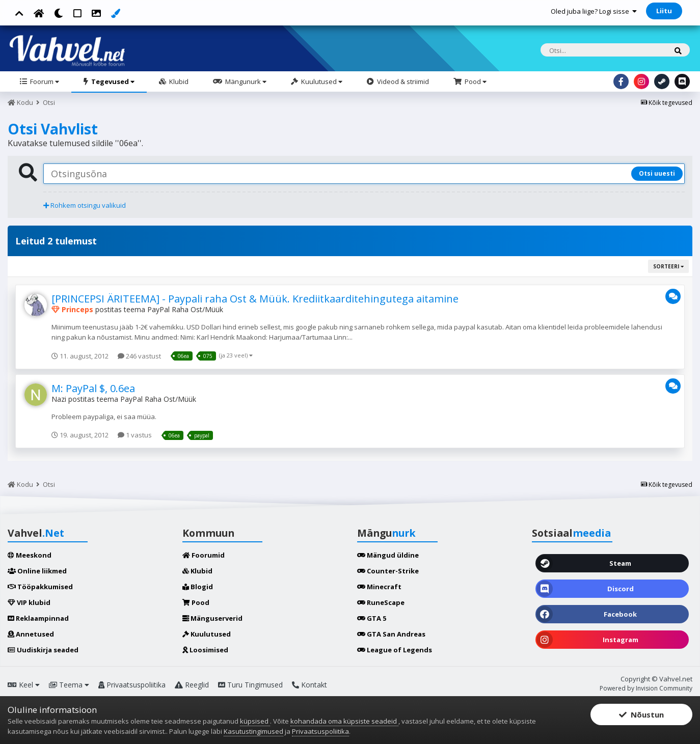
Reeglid (192, 685)
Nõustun (641, 714)
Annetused (31, 634)
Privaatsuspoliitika (132, 685)
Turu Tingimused (250, 685)
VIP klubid (29, 602)
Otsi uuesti (657, 173)
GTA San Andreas (391, 634)
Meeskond (30, 555)
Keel (24, 685)
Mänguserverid (212, 618)
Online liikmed (37, 571)
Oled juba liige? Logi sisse (594, 11)
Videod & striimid (402, 81)
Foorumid (204, 555)
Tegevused (112, 81)
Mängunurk (245, 81)
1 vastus (135, 435)
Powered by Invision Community (646, 688)
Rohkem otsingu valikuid (85, 205)
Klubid (178, 81)
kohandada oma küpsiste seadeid (344, 721)
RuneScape (381, 602)
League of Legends (395, 650)
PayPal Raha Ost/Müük (185, 309)
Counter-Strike (388, 571)
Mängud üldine (388, 555)
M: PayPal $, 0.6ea (93, 388)
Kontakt (309, 685)
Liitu (664, 11)
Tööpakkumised (40, 587)
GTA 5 (372, 618)
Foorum (44, 81)
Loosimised (205, 650)
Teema (69, 685)
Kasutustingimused (253, 731)
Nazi (59, 399)
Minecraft (379, 587)
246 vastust (139, 356)
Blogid (198, 587)
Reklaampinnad (38, 618)
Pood (475, 81)
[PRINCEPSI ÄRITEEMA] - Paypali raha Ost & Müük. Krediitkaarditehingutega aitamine (255, 299)
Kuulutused (321, 81)
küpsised (255, 721)
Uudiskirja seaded (43, 650)
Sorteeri (668, 266)
